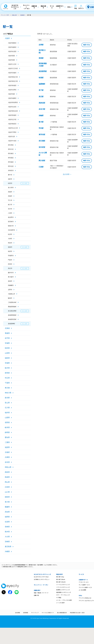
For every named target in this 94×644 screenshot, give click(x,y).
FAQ (76, 8)
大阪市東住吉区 (13, 111)
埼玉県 (7, 378)
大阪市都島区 (12, 43)
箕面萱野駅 (43, 71)
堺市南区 (11, 162)
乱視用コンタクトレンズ (63, 590)
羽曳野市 (11, 256)
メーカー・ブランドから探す (64, 600)
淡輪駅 (41, 115)
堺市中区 (11, 149)
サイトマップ (35, 613)
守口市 (10, 200)
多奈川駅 (42, 109)
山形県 (7, 353)
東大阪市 (11, 277)
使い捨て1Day (60, 577)
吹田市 (10, 183)
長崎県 (7, 527)
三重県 (7, 442)
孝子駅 (41, 90)
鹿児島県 (8, 547)
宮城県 (7, 343)
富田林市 (11, 222)
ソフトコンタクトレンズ (63, 587)
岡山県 (7, 482)
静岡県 (7, 432)
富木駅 (41, 122)
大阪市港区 (12, 60)
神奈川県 (8, 393)
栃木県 (7, 368)
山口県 (7, 492)
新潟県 (7, 398)
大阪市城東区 (12, 98)
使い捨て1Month (61, 582)
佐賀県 (7, 522)
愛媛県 (7, 507)
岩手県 (7, 338)
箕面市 (10, 247)
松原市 (10, 234)
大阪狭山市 (12, 294)
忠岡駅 (41, 45)
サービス (81, 574)
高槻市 (10, 192)
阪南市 (10, 298)
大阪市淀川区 (12, 119)
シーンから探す (60, 603)
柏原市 (10, 251)
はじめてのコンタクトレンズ (42, 574)
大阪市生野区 (12, 90)
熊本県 (7, 532)
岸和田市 (11, 171)
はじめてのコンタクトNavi (41, 577)
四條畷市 (11, 285)
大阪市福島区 (12, 47)
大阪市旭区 (12, 94)
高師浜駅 (42, 103)
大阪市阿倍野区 (13, 102)
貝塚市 (10, 196)
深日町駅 (42, 147)
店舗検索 (22, 15)
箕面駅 (41, 58)
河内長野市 (12, 230)
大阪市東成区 (12, 85)
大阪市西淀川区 (13, 77)
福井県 (7, 413)
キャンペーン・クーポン (41, 585)
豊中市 (10, 175)
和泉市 (10, 243)
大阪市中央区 (12, 141)
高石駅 (41, 97)
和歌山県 (8, 467)
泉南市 (10, 281)
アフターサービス (84, 582)
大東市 (10, 239)
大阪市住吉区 (12, 107)
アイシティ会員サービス (85, 587)
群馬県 (7, 373)
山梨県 (7, 418)
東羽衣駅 (42, 135)
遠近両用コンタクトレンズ (64, 592)
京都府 (7, 452)
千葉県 (7, 383)
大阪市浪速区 (12, 73)
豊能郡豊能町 (12, 307)
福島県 (7, 358)
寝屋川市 (11, 226)
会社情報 (17, 613)
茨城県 (7, 363)
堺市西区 (11, 158)
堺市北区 (11, 166)
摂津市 (10, 264)
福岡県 (7, 517)
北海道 (7, 328)
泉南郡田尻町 (12, 319)
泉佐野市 (11, 217)
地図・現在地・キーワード (41, 593)
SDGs (80, 595)
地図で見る (87, 45)
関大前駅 (42, 161)
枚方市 (10, 205)
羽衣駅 (41, 128)
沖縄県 (7, 552)
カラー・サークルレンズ (63, 595)
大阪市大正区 (12, 64)
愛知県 (7, 437)
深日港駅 (42, 141)
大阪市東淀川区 (13, 81)
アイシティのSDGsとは (85, 598)
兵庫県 (7, 457)
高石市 (10, 268)
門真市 (10, 260)
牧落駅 (41, 78)
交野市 (10, 290)
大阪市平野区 (12, 132)
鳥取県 (7, 472)
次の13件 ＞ (67, 174)
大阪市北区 (12, 136)
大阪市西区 (12, 56)
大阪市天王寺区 (13, 68)
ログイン (81, 8)
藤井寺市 (11, 273)
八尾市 (10, 213)
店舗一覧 (36, 595)
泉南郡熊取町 (12, 315)
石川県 (7, 408)
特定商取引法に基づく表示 (77, 613)
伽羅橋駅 (42, 84)
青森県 (7, 333)
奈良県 (7, 462)
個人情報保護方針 (62, 613)
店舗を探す (15, 15)
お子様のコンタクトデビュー (42, 579)
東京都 (7, 388)
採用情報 (26, 613)
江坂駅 (41, 167)
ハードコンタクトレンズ (63, 585)
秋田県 (7, 348)
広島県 (7, 487)
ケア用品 (59, 597)
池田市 (10, 179)
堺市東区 (11, 154)
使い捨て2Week (61, 579)
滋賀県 (7, 447)
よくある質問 (82, 590)
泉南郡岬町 (12, 324)
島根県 (7, 477)
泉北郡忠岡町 (12, 311)
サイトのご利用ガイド (48, 613)
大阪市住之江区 (13, 128)
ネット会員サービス (84, 585)
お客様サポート (83, 580)
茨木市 (10, 209)
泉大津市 (11, 188)
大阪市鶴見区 (12, 124)
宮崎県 (7, 542)
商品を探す (60, 574)
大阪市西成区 (12, 115)
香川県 (7, 502)
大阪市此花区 (12, 51)
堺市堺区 (11, 145)
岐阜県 (7, 427)
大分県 (7, 537)
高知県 (7, 512)
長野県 (7, 422)
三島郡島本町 (12, 302)
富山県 (7, 403)
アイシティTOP (5, 15)
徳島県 (7, 497)
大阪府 (7, 38)
